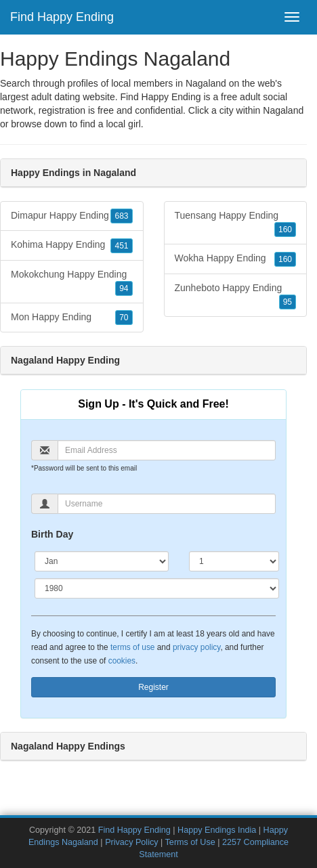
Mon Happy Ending (72, 318)
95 (288, 302)
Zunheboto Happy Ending (236, 296)
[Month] (102, 561)
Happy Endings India (217, 830)
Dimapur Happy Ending (72, 216)
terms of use (132, 647)
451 (121, 246)
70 (124, 318)
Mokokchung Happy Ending (72, 282)
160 (285, 230)
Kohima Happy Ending (72, 245)
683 (121, 216)
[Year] (157, 588)
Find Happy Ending (62, 17)
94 (124, 288)
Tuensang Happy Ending (236, 223)
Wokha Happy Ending (236, 259)
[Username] (167, 504)
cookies (122, 661)
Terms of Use (190, 842)
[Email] (167, 450)
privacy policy (196, 647)
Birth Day (52, 534)
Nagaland (283, 110)
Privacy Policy (131, 842)
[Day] (234, 561)
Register (153, 687)
